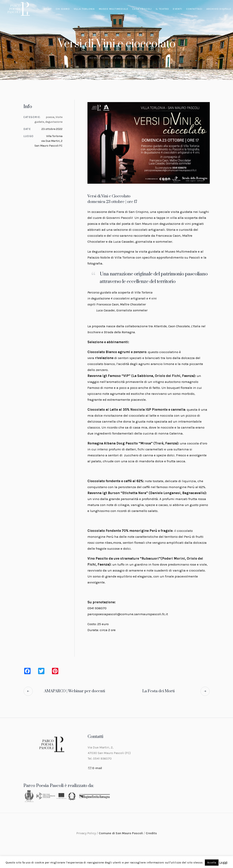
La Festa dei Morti (159, 691)
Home (94, 58)
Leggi (223, 862)
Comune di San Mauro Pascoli (121, 833)
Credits (151, 833)
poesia (50, 117)
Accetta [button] (212, 863)
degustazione (54, 122)
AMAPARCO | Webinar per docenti (75, 691)
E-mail (97, 768)
